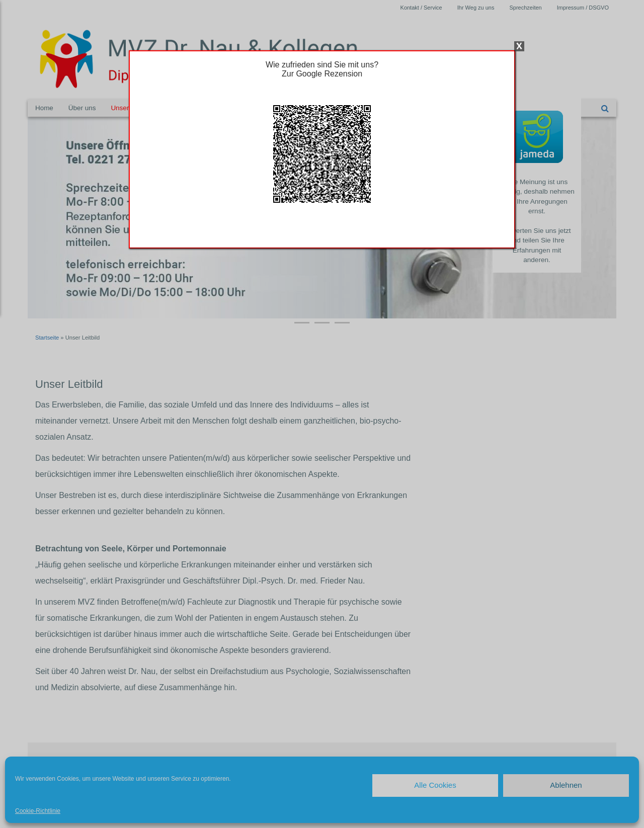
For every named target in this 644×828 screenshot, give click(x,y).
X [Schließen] (519, 46)
